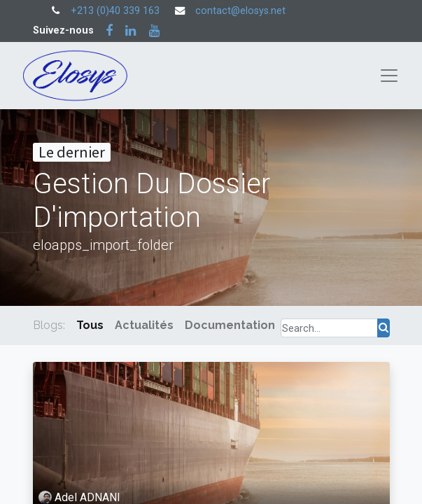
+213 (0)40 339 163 (115, 11)
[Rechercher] (384, 328)
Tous (90, 325)
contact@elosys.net (240, 11)
